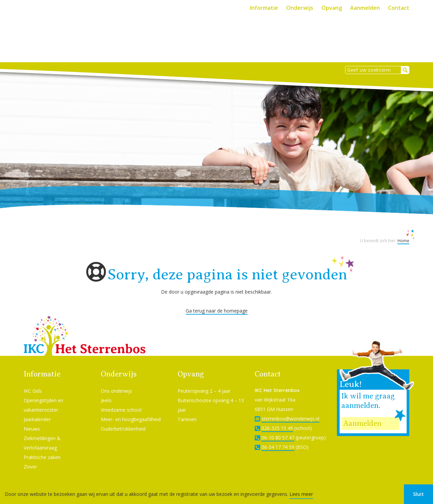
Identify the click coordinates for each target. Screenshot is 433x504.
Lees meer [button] (301, 494)
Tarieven (187, 410)
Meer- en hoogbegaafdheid (131, 410)
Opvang (332, 8)
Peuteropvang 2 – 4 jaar (204, 382)
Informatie (264, 8)
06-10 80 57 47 (278, 428)
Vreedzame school (121, 401)
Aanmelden (365, 8)
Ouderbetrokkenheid (123, 420)
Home (403, 232)
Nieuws (32, 420)
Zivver (30, 457)
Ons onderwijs (117, 382)
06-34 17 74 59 (278, 438)
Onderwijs (300, 8)
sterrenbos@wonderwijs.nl (290, 409)
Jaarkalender (37, 410)
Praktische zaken (42, 448)
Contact (399, 8)
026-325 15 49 (277, 419)
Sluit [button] (418, 494)
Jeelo (106, 391)
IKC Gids (33, 382)
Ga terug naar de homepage (217, 302)
